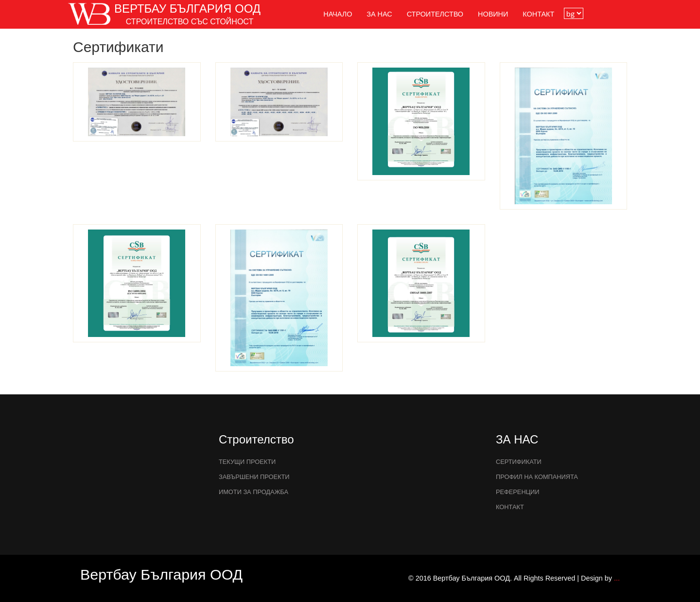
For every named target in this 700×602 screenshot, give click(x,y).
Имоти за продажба (254, 492)
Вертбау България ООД (161, 574)
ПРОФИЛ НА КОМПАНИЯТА (537, 477)
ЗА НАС (379, 14)
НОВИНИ (493, 14)
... (617, 578)
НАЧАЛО (338, 14)
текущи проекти (247, 462)
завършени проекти (254, 477)
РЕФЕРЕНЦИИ (518, 492)
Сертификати (519, 462)
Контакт (538, 14)
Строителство (435, 14)
